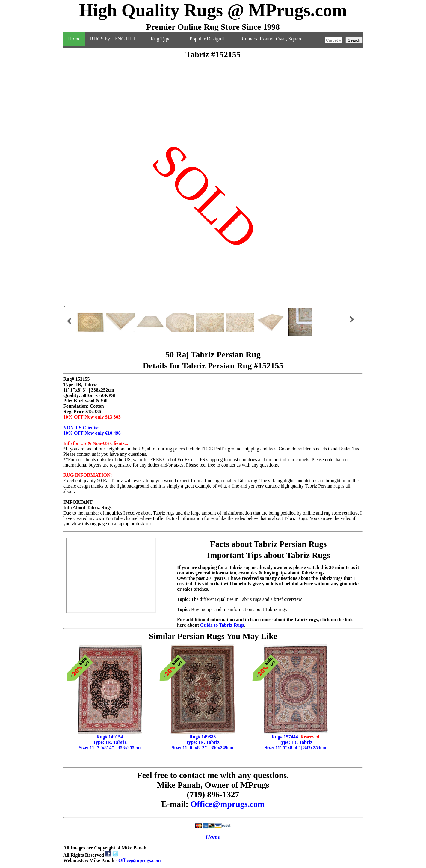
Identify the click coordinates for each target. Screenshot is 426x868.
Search (354, 40)
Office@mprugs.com (228, 804)
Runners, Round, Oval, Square (273, 39)
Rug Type (165, 39)
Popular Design (210, 39)
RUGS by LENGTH (116, 39)
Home (74, 39)
